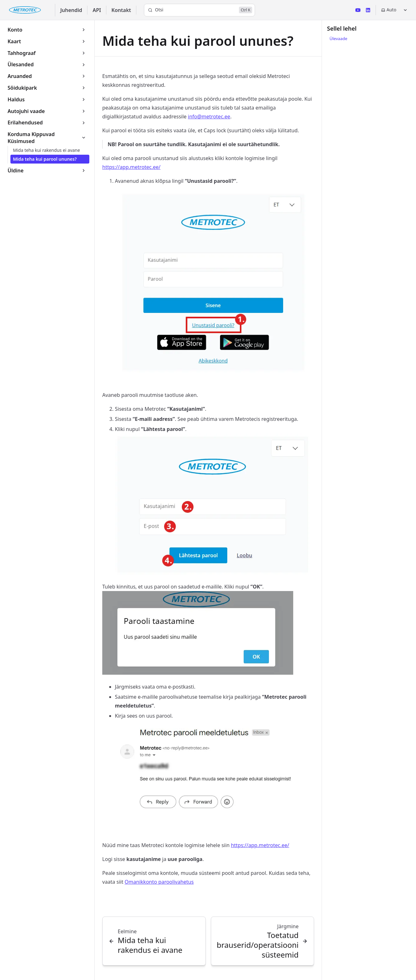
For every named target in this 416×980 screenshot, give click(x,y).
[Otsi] (199, 10)
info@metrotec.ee (209, 117)
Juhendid (71, 10)
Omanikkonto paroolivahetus (159, 882)
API (97, 10)
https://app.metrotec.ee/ (131, 167)
